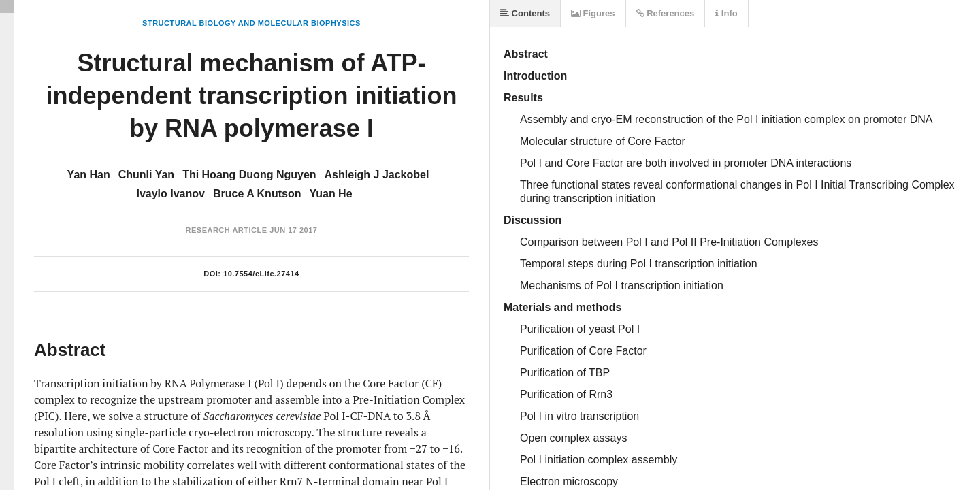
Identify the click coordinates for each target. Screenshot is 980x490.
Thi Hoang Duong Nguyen (249, 175)
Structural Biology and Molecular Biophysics (251, 23)
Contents (525, 13)
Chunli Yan (146, 175)
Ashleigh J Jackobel (377, 175)
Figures (593, 13)
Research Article (227, 230)
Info (726, 13)
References (666, 13)
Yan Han (89, 175)
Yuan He (330, 194)
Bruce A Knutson (257, 194)
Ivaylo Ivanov (170, 194)
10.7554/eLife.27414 (261, 274)
